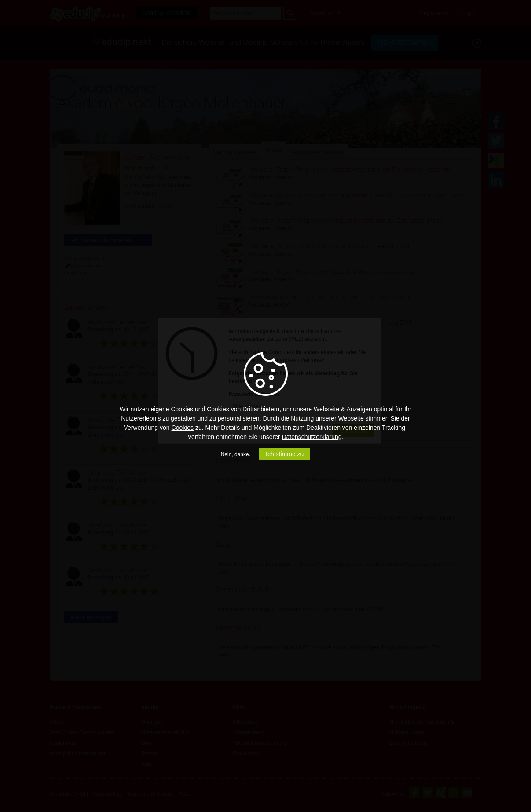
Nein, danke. (236, 454)
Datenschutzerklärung (311, 437)
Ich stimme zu (285, 454)
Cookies (183, 428)
